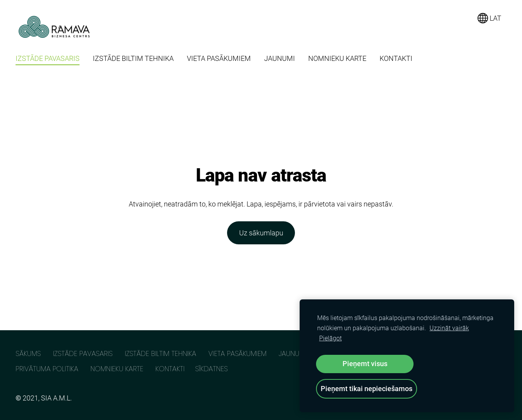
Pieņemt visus (365, 364)
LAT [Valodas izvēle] (489, 18)
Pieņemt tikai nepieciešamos (367, 389)
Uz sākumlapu (261, 233)
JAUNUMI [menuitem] (280, 58)
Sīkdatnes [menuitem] (211, 369)
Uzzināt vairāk (449, 328)
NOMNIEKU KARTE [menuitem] (337, 58)
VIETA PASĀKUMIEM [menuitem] (219, 58)
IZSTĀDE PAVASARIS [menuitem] (48, 58)
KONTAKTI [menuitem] (396, 58)
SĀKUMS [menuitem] (28, 353)
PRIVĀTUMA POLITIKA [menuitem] (47, 369)
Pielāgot (330, 338)
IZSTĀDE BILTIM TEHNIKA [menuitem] (133, 58)
